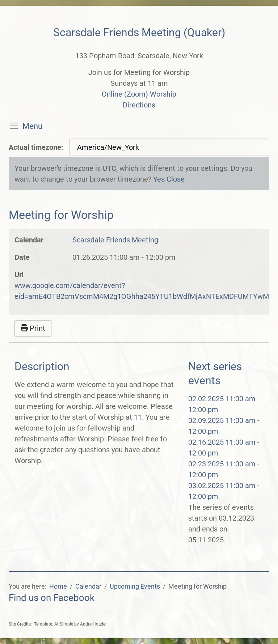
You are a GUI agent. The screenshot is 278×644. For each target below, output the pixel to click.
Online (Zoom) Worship (139, 94)
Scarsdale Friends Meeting (115, 240)
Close (176, 179)
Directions (139, 105)
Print (33, 328)
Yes (159, 179)
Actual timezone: (36, 147)
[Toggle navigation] (14, 126)
